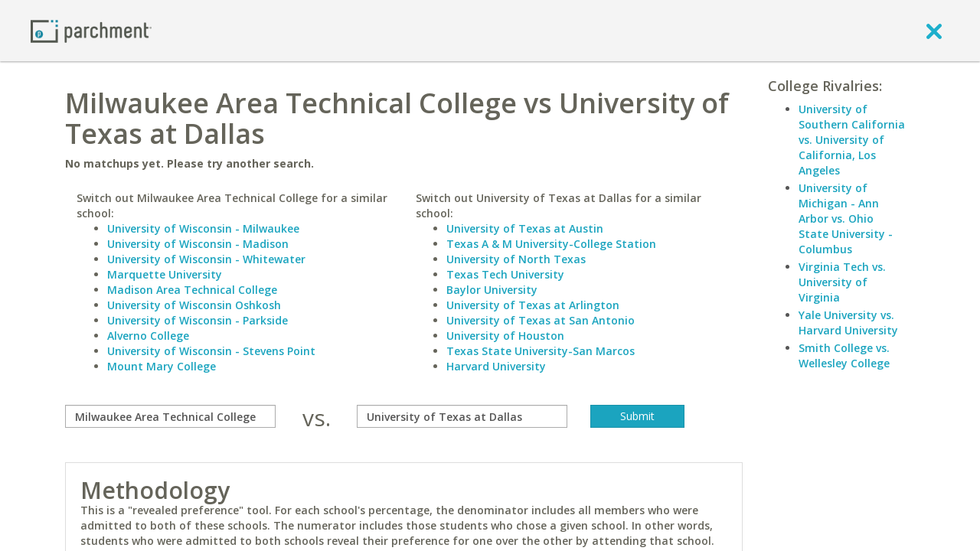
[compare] (170, 416)
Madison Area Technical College (192, 290)
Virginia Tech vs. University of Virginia (842, 282)
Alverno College (148, 336)
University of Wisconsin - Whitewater (206, 259)
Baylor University (492, 290)
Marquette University (165, 274)
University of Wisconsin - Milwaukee (203, 228)
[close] (934, 31)
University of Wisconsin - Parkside (198, 320)
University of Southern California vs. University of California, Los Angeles (852, 140)
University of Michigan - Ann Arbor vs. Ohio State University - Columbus (846, 218)
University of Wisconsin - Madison (198, 244)
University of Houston (505, 336)
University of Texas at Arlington (533, 305)
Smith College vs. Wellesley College (844, 355)
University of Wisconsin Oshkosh (194, 305)
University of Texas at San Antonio (541, 320)
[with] (462, 416)
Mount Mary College (162, 366)
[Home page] (91, 30)
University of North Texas (516, 259)
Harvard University (496, 366)
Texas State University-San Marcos (541, 351)
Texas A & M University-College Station (551, 244)
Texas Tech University (505, 274)
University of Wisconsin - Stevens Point (211, 351)
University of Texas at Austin (525, 228)
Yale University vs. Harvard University (848, 323)
